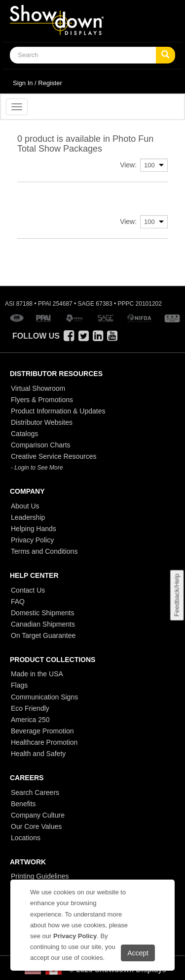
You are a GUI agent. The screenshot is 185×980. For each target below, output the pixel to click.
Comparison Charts (41, 445)
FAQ (18, 601)
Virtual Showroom (38, 388)
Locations (26, 838)
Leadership (28, 517)
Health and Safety (38, 754)
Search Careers (35, 792)
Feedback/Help (176, 595)
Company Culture (38, 815)
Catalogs (24, 434)
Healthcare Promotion (44, 742)
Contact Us (28, 590)
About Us (25, 506)
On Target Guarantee (43, 635)
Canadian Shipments (43, 624)
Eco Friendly (30, 708)
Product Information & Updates (58, 411)
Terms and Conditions (44, 551)
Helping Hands (34, 529)
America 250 (30, 720)
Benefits (23, 804)
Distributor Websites (42, 422)
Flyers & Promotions (42, 400)
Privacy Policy (32, 540)
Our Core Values (36, 826)
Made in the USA (37, 674)
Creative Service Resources (54, 456)
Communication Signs (44, 697)
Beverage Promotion (42, 731)
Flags (19, 685)
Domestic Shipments (42, 613)
